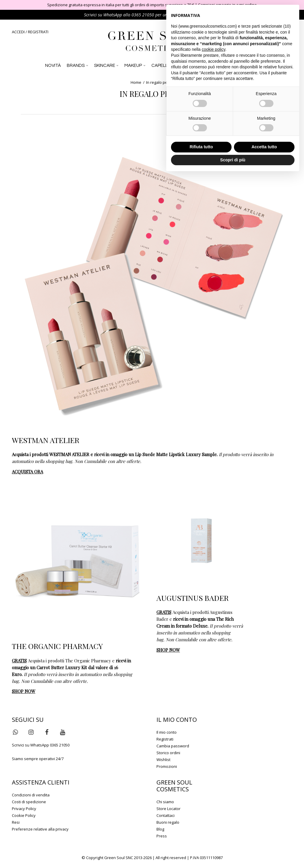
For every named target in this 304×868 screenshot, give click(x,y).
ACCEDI (18, 32)
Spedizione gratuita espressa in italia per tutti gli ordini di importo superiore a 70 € (121, 5)
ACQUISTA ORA (27, 472)
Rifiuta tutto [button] (201, 147)
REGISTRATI (38, 32)
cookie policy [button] (214, 49)
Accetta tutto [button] (264, 147)
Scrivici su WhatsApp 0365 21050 (41, 745)
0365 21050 (143, 15)
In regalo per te (160, 82)
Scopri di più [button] (233, 160)
